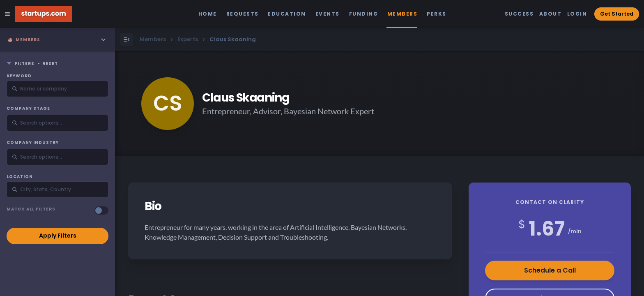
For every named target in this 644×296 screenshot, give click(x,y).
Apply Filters (58, 236)
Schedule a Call (550, 270)
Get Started (617, 14)
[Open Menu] (126, 39)
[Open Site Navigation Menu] (7, 14)
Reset (50, 64)
